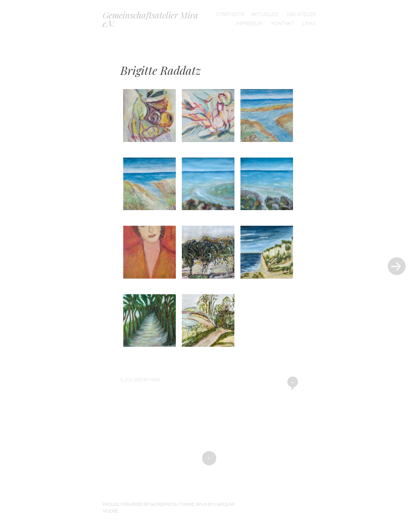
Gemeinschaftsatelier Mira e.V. (150, 19)
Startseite (230, 14)
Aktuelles (265, 14)
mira (155, 380)
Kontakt (283, 23)
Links (309, 23)
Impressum (249, 23)
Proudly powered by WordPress (140, 504)
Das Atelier (301, 14)
